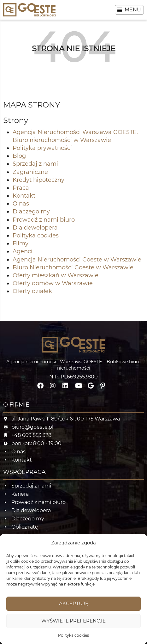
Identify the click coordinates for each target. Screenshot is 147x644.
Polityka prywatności (42, 148)
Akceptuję (74, 603)
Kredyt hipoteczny (38, 180)
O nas (21, 204)
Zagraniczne (30, 172)
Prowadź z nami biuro (44, 220)
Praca (21, 188)
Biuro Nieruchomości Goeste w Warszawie (73, 267)
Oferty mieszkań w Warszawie (56, 275)
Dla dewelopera (35, 228)
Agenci (23, 251)
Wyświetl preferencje (73, 621)
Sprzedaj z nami (35, 164)
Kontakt (24, 196)
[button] (129, 10)
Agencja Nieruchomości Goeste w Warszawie (77, 260)
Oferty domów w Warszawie (53, 283)
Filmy (21, 243)
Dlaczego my (31, 212)
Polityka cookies (73, 635)
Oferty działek (32, 291)
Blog (19, 156)
